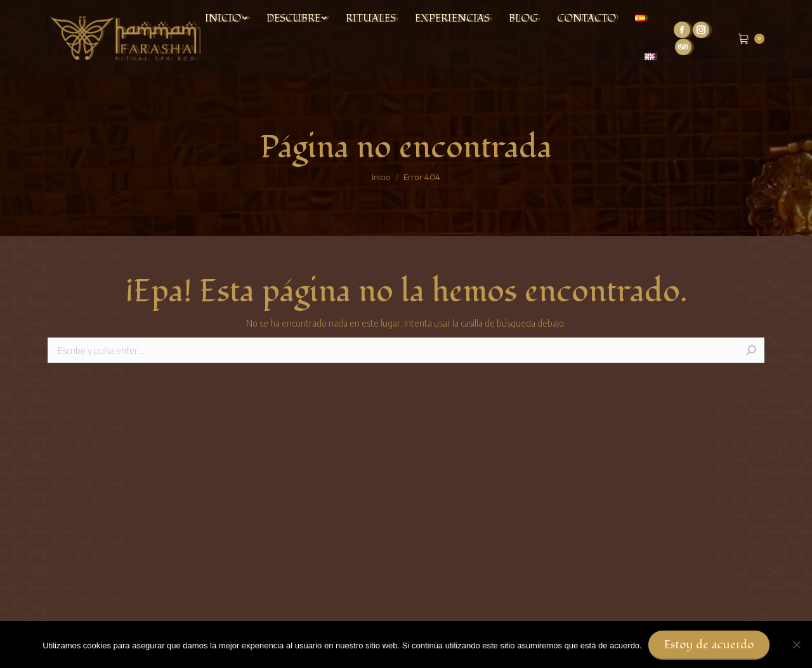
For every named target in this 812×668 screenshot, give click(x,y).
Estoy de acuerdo (709, 645)
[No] (796, 645)
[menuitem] (226, 18)
